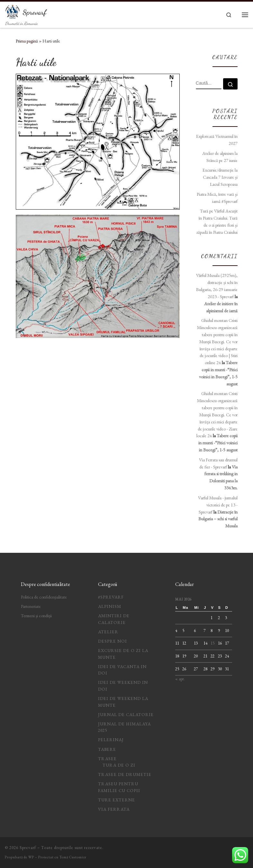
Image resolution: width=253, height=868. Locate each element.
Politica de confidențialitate (44, 597)
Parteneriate (31, 606)
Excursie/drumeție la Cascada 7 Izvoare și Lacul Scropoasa (220, 177)
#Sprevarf (111, 597)
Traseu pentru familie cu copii (119, 787)
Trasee (107, 759)
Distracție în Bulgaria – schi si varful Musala (218, 519)
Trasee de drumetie (125, 774)
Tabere (107, 749)
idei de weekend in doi (123, 686)
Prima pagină (27, 41)
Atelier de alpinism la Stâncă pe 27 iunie (220, 157)
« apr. (180, 679)
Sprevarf (28, 848)
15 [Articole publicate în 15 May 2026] (212, 643)
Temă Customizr (73, 857)
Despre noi (113, 641)
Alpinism (110, 606)
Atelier (108, 632)
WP (31, 857)
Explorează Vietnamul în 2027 (217, 140)
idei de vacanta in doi (122, 670)
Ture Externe (117, 800)
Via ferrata (114, 809)
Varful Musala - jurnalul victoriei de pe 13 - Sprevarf (218, 505)
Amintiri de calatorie (114, 619)
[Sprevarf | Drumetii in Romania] (13, 11)
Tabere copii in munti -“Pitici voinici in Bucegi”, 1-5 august (218, 443)
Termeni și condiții (36, 616)
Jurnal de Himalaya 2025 (124, 727)
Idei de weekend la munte (123, 702)
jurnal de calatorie (126, 715)
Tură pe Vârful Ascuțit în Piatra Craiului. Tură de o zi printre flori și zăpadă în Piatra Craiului (217, 222)
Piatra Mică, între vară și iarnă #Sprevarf (217, 198)
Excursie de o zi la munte (123, 654)
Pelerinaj (111, 740)
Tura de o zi (119, 765)
